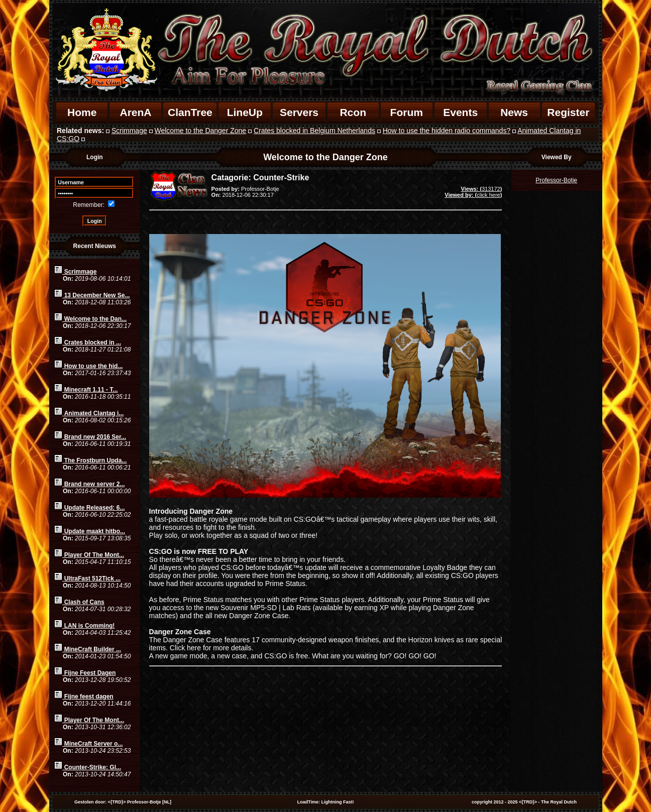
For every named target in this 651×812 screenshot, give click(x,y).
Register (568, 112)
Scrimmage (129, 131)
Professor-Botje (556, 180)
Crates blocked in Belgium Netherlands (314, 131)
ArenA (135, 112)
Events (460, 112)
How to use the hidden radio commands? (447, 131)
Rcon (353, 112)
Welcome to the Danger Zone (201, 131)
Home (82, 112)
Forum (407, 112)
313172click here (473, 192)
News (514, 112)
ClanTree (190, 112)
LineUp (245, 112)
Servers (299, 112)
